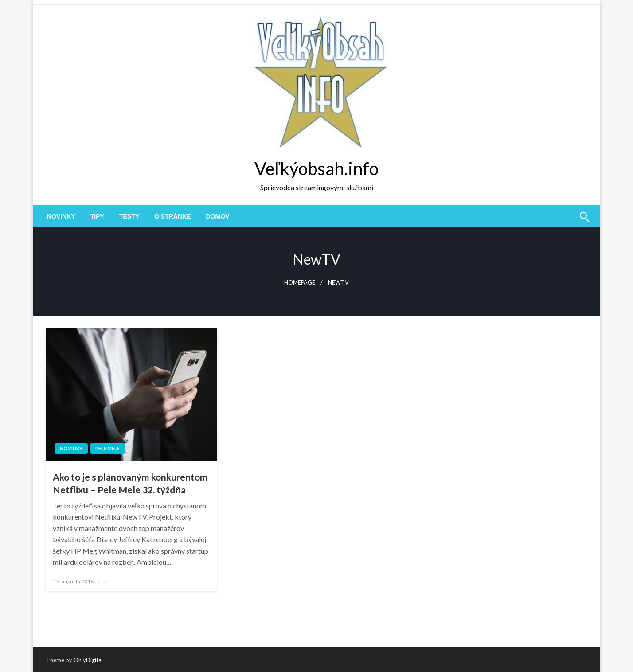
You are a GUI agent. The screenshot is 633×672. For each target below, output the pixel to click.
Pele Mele (107, 448)
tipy (97, 216)
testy (129, 216)
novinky (61, 216)
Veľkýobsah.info (316, 168)
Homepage (300, 283)
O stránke (172, 216)
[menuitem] (61, 216)
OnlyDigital (88, 660)
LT (107, 581)
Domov (218, 216)
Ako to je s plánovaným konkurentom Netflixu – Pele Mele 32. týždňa (130, 483)
